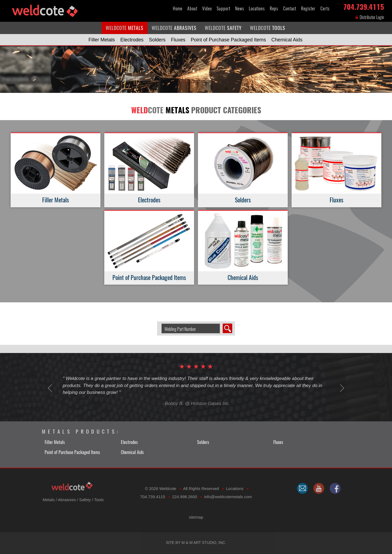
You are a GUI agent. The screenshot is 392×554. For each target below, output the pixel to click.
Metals (49, 500)
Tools (99, 500)
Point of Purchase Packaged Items (228, 40)
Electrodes (132, 40)
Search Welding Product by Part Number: (159, 324)
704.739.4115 (364, 6)
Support (223, 9)
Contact (290, 9)
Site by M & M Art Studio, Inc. (196, 543)
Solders (157, 40)
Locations (257, 9)
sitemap (196, 517)
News (240, 9)
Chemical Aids (287, 40)
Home (178, 9)
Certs (325, 9)
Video (207, 9)
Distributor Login (370, 17)
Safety (85, 500)
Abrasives (67, 500)
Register (308, 9)
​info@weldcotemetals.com (228, 497)
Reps (274, 9)
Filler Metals (102, 40)
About (192, 9)
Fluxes (178, 40)
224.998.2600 (185, 497)
